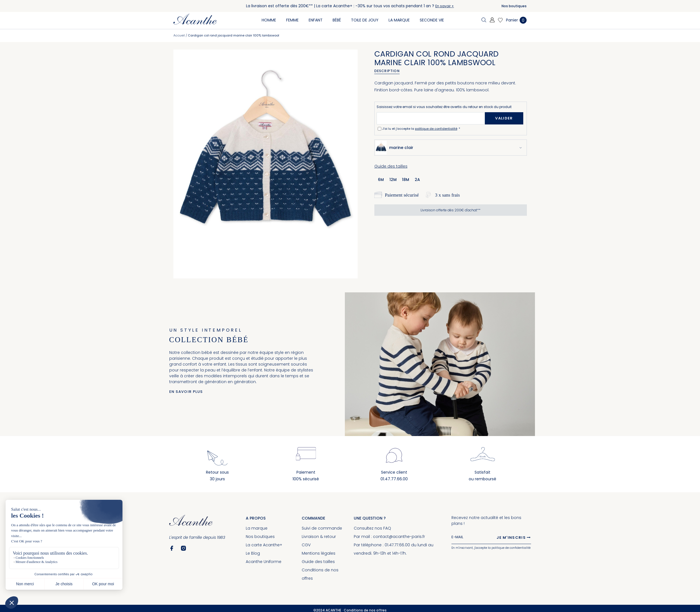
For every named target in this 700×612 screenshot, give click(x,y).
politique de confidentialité (436, 129)
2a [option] (417, 180)
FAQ (387, 528)
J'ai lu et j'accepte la (420, 129)
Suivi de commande (322, 528)
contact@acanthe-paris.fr (399, 537)
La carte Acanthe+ (264, 545)
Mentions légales (319, 553)
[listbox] (401, 179)
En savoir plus (186, 392)
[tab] (389, 71)
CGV (306, 545)
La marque (257, 528)
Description (387, 71)
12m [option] (393, 180)
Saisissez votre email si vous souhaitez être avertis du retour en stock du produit (444, 107)
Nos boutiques (514, 6)
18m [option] (406, 180)
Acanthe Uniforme (264, 562)
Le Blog (253, 553)
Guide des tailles (391, 166)
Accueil (179, 35)
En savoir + (445, 6)
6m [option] (381, 180)
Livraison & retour (319, 537)
